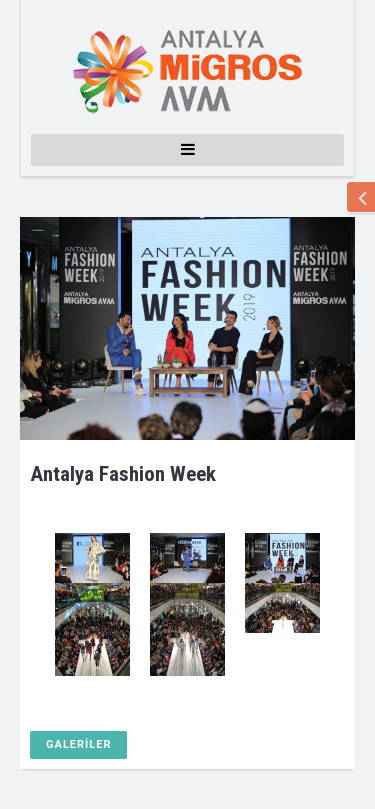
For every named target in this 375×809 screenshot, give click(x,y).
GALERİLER (78, 744)
